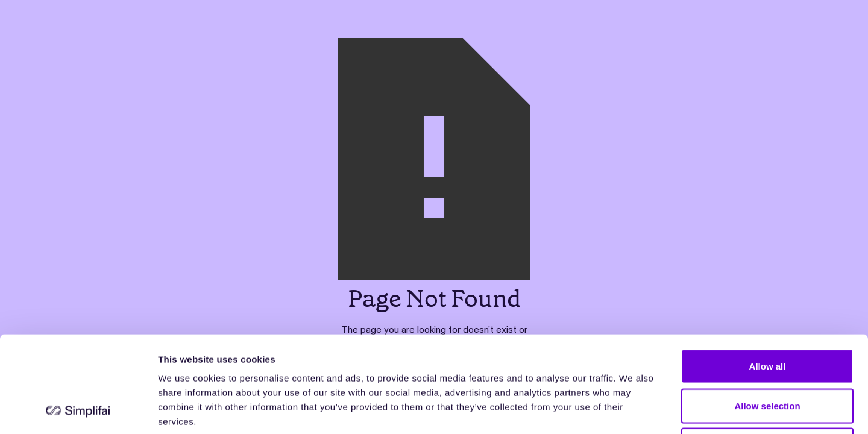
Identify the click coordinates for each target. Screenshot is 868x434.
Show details (633, 410)
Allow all (768, 276)
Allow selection (767, 316)
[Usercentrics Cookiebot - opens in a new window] (78, 410)
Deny (768, 355)
